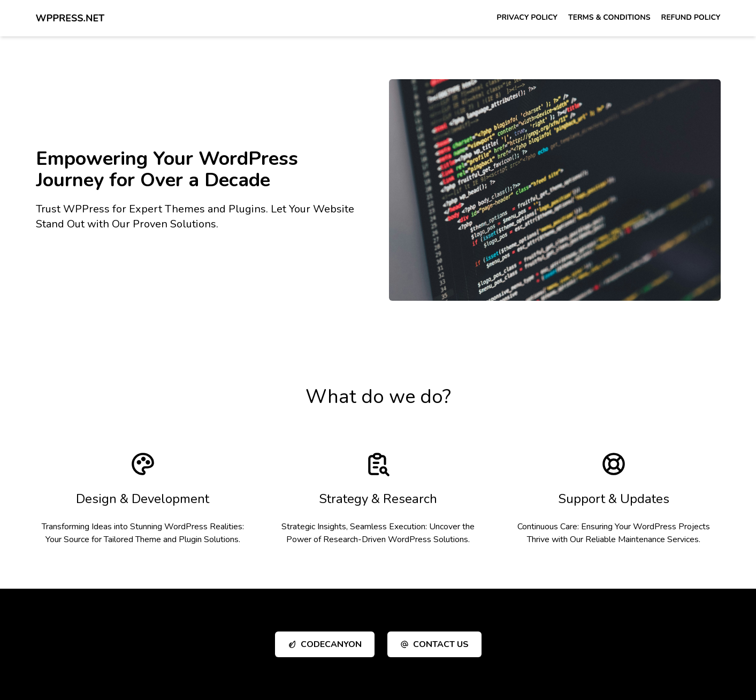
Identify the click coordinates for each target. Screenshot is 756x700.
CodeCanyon (325, 644)
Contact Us (434, 644)
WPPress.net (70, 18)
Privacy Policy (527, 17)
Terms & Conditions (609, 17)
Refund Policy (691, 17)
